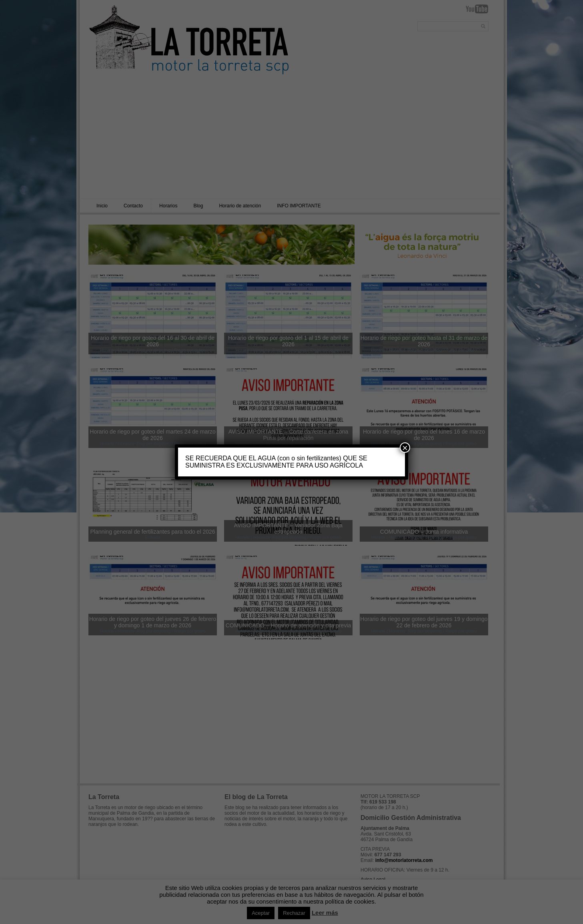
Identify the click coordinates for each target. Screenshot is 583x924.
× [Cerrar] (405, 448)
